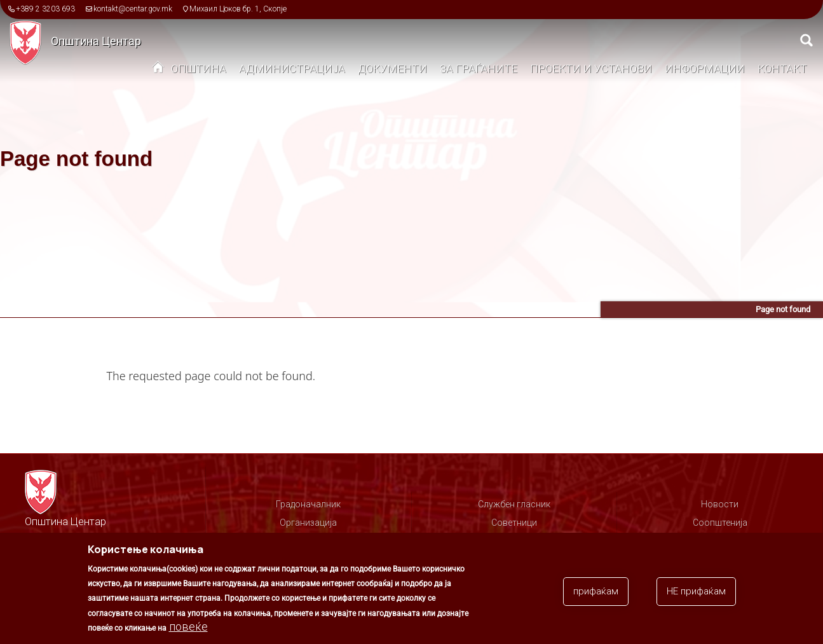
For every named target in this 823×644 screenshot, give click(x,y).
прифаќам (596, 596)
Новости (720, 504)
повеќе (188, 632)
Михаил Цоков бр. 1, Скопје (238, 9)
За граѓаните (479, 69)
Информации (705, 69)
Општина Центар (96, 41)
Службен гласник (514, 504)
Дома (158, 70)
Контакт (782, 69)
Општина (199, 69)
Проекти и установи (591, 69)
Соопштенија (720, 523)
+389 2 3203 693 (45, 9)
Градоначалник (308, 504)
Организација (308, 523)
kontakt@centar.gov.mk (133, 9)
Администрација (292, 69)
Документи (392, 69)
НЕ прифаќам (696, 596)
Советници (514, 523)
